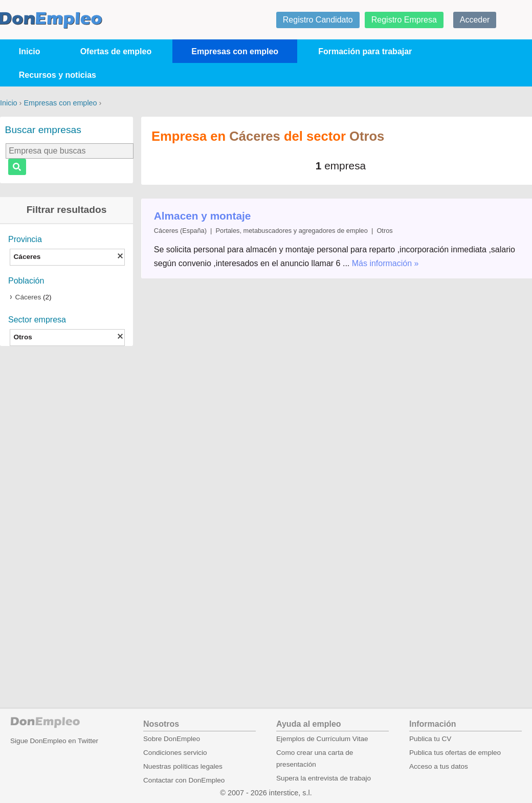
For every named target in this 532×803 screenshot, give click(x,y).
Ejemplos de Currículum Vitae (322, 739)
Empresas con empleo (235, 51)
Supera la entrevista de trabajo (324, 778)
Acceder (475, 20)
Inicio (30, 51)
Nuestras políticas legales (183, 766)
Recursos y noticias (58, 75)
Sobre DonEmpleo (172, 739)
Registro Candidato (318, 20)
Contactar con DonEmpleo (184, 780)
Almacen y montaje (203, 216)
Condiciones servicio (175, 753)
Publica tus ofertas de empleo (455, 753)
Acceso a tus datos (439, 766)
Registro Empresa (404, 20)
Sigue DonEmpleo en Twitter (54, 741)
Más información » (385, 263)
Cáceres (28, 297)
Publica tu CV (430, 739)
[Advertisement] (66, 513)
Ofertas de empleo (116, 51)
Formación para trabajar (365, 51)
